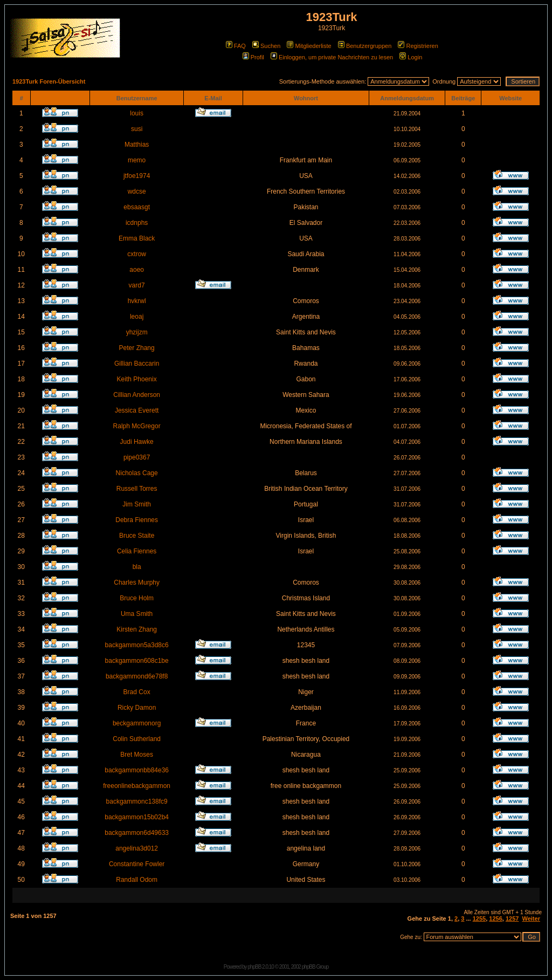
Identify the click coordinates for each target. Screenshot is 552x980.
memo (137, 160)
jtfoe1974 (137, 176)
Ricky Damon (137, 708)
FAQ (236, 46)
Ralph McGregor (137, 426)
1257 (512, 919)
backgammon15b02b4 (137, 817)
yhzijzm (137, 332)
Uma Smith (137, 614)
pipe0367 (137, 457)
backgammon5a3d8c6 (137, 645)
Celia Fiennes (137, 551)
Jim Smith (137, 504)
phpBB (254, 967)
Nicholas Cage (137, 473)
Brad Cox (137, 692)
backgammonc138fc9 (137, 801)
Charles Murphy (137, 582)
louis (137, 113)
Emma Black (137, 238)
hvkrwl (137, 301)
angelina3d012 (137, 848)
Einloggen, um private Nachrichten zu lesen (332, 57)
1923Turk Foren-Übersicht (49, 81)
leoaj (137, 317)
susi (137, 129)
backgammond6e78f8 (137, 676)
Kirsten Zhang (137, 629)
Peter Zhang (137, 348)
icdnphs (137, 223)
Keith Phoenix (137, 379)
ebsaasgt (137, 207)
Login (411, 57)
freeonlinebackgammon (137, 786)
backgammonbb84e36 (137, 770)
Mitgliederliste (309, 46)
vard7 (137, 285)
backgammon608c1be (137, 661)
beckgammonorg (137, 723)
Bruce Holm (137, 598)
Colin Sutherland (137, 739)
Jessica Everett (137, 410)
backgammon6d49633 (137, 833)
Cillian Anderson (137, 395)
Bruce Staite (137, 536)
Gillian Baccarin (137, 364)
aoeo (137, 270)
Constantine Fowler (137, 864)
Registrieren (418, 46)
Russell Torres (137, 489)
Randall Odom (137, 880)
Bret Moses (137, 755)
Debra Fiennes (137, 520)
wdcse (137, 191)
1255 (479, 919)
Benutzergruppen (365, 46)
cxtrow (137, 254)
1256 (495, 919)
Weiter (531, 919)
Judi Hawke (137, 442)
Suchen (266, 46)
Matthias (137, 145)
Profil (253, 57)
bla (137, 567)
